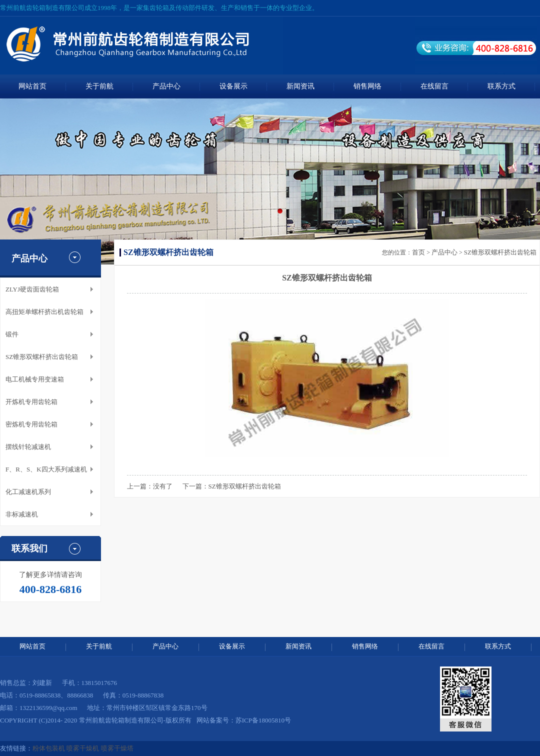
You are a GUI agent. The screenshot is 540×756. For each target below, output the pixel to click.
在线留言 (434, 86)
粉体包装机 (49, 748)
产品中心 (166, 86)
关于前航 (99, 86)
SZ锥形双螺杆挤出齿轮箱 (42, 357)
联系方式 (501, 86)
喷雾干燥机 (83, 748)
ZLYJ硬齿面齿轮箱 (32, 289)
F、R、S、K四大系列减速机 (46, 469)
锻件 (12, 334)
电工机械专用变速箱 (35, 379)
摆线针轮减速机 (28, 447)
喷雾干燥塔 (117, 748)
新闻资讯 (300, 86)
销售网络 (367, 86)
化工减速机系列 (28, 492)
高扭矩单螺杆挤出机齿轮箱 (44, 312)
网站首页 (32, 86)
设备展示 (233, 86)
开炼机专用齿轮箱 (31, 402)
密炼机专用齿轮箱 (31, 424)
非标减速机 (22, 514)
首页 (418, 252)
